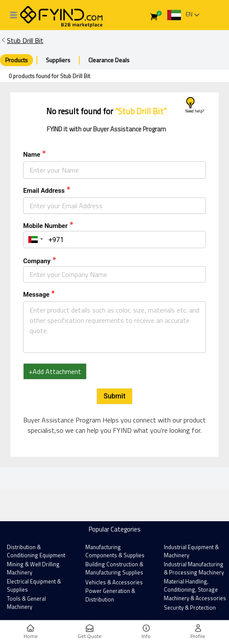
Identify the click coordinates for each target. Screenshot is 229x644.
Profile (198, 632)
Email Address (44, 191)
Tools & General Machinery (26, 603)
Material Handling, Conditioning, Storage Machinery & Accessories (195, 590)
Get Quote (90, 632)
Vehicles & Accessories (114, 582)
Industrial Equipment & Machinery (191, 551)
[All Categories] (14, 15)
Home (31, 632)
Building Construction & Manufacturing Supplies (114, 568)
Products (17, 60)
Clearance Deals (109, 60)
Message (36, 295)
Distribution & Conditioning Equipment (36, 551)
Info (146, 632)
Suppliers (58, 60)
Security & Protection (190, 608)
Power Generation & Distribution (110, 595)
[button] (34, 240)
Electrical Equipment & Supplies (34, 586)
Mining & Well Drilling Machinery (33, 568)
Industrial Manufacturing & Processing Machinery (194, 568)
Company (37, 261)
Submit (115, 396)
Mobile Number (45, 226)
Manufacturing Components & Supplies (115, 551)
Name (32, 155)
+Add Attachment (55, 371)
